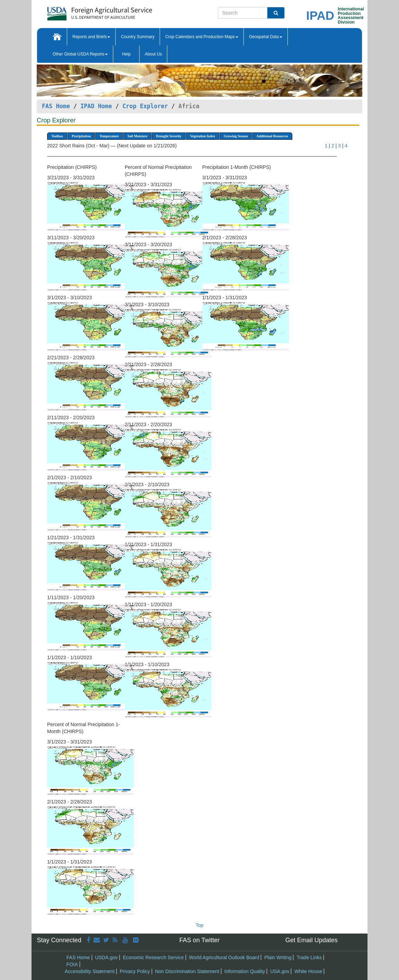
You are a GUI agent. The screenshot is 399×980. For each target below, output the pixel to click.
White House (308, 971)
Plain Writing (278, 957)
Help (126, 54)
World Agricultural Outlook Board (224, 957)
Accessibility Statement (90, 971)
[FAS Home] (82, 11)
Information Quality (245, 971)
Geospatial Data (266, 37)
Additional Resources (272, 136)
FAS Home (56, 106)
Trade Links (309, 957)
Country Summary (138, 37)
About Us (153, 54)
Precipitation (81, 136)
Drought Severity (169, 136)
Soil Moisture (137, 136)
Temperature (109, 136)
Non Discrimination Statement (187, 971)
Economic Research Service (153, 957)
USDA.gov (106, 957)
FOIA (72, 964)
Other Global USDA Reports (80, 54)
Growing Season (236, 136)
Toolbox (57, 136)
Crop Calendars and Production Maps (202, 37)
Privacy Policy (135, 971)
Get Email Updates (312, 940)
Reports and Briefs (91, 37)
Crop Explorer (145, 106)
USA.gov (280, 971)
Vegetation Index (203, 136)
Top (200, 925)
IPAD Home (96, 106)
